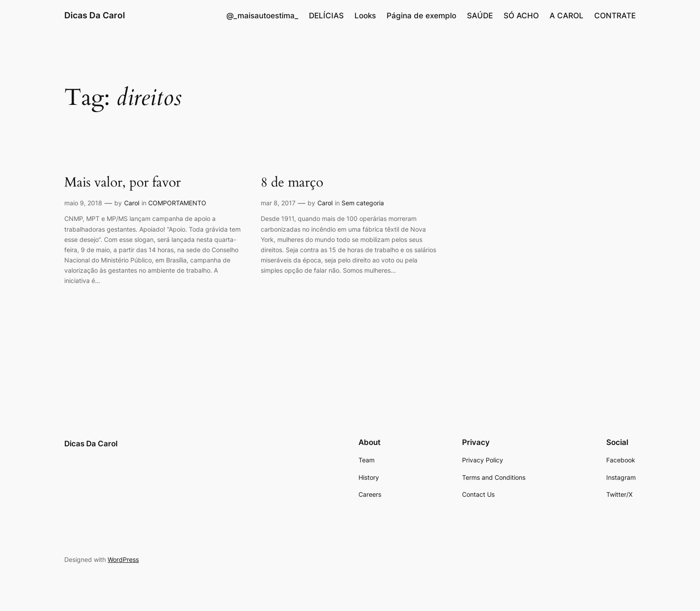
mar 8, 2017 (278, 203)
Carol (132, 203)
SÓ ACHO (521, 16)
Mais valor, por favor (123, 183)
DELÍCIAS (326, 16)
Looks (365, 16)
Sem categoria (363, 203)
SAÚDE (480, 16)
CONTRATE (615, 16)
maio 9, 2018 (83, 203)
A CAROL (567, 16)
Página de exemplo (421, 16)
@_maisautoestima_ (262, 16)
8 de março (292, 183)
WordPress (123, 559)
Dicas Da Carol (95, 15)
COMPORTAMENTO (177, 203)
